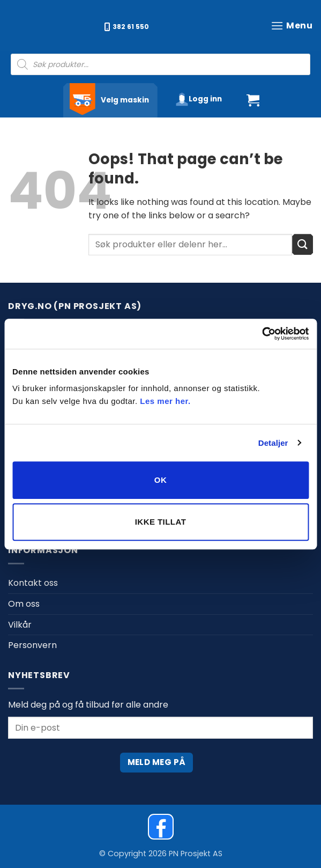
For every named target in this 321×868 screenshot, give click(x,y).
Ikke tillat (161, 522)
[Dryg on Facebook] (161, 827)
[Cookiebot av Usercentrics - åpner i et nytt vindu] (262, 334)
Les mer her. (165, 401)
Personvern (32, 645)
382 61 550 (127, 27)
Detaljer (273, 443)
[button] (292, 25)
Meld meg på (157, 762)
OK (160, 480)
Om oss (24, 604)
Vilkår (20, 625)
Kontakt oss (33, 583)
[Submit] (303, 244)
